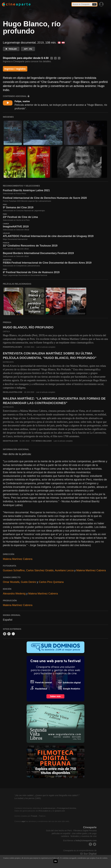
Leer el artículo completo (46, 347)
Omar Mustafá (11, 582)
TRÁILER (11, 49)
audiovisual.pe (49, 808)
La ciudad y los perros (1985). (28, 798)
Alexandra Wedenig (14, 594)
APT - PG (28, 49)
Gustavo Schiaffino (14, 570)
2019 (41, 43)
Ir (94, 4)
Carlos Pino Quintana (51, 582)
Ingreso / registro (15, 69)
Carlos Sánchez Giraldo (40, 570)
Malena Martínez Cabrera (18, 559)
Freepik (34, 816)
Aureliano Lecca (64, 570)
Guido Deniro (28, 582)
